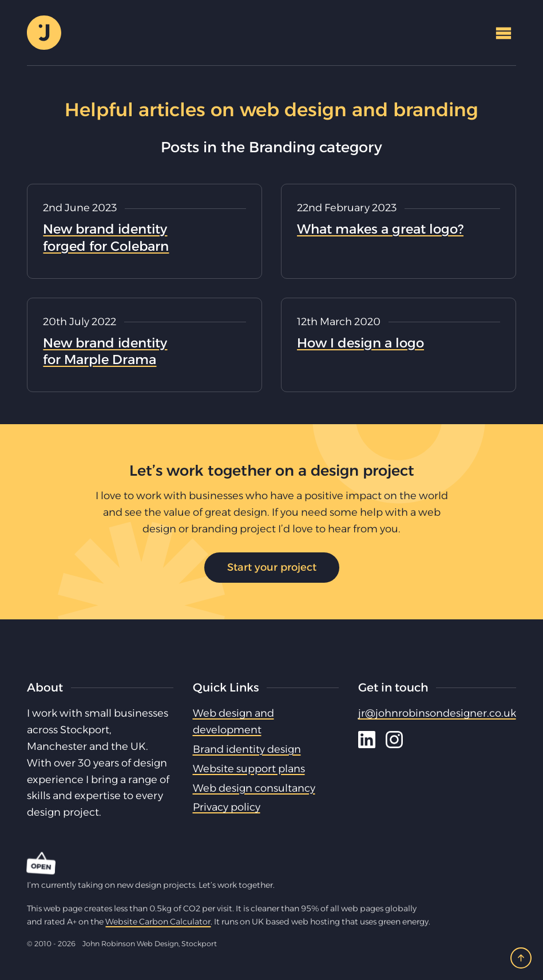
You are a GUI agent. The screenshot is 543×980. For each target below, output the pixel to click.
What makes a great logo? (380, 229)
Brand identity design (247, 749)
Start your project (272, 567)
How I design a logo (360, 343)
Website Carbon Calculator (158, 922)
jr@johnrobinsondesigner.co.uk (437, 713)
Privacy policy (227, 807)
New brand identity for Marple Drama (105, 351)
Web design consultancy (254, 788)
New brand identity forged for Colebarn (106, 238)
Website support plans (249, 769)
